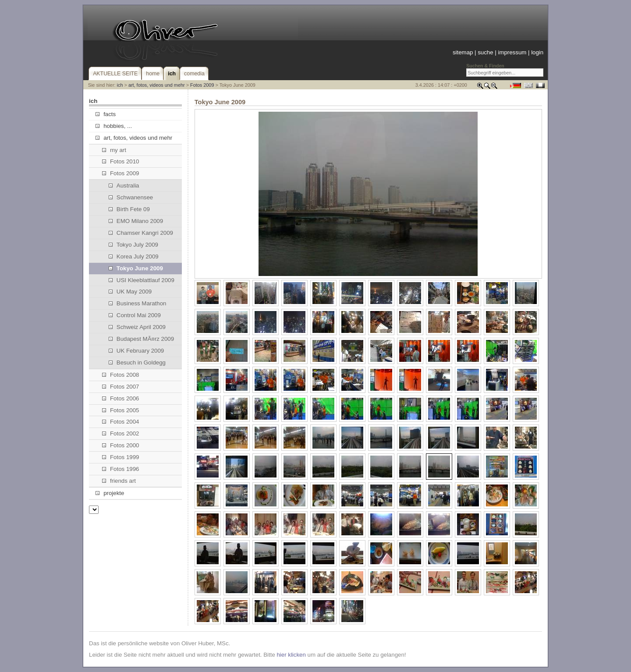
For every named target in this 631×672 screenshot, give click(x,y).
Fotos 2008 (121, 375)
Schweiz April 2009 (137, 327)
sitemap (463, 52)
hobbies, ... (114, 126)
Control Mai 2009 (135, 315)
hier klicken (291, 655)
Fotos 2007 (121, 387)
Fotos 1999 (121, 457)
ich (120, 85)
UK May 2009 (130, 292)
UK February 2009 (136, 351)
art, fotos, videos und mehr (157, 85)
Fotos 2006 (121, 398)
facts (106, 114)
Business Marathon (138, 303)
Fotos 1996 (121, 469)
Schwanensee (131, 197)
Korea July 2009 (134, 256)
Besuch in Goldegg (137, 363)
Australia (124, 186)
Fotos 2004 (121, 422)
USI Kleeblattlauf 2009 (142, 280)
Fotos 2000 (121, 445)
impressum (512, 52)
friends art (119, 481)
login (537, 52)
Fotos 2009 (202, 85)
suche (485, 52)
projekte (110, 493)
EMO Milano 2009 (136, 221)
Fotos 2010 (121, 161)
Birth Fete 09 (129, 209)
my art (114, 150)
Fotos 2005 (121, 410)
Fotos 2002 (121, 433)
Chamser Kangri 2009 (141, 233)
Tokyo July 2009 (133, 245)
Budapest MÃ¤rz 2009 (142, 339)
